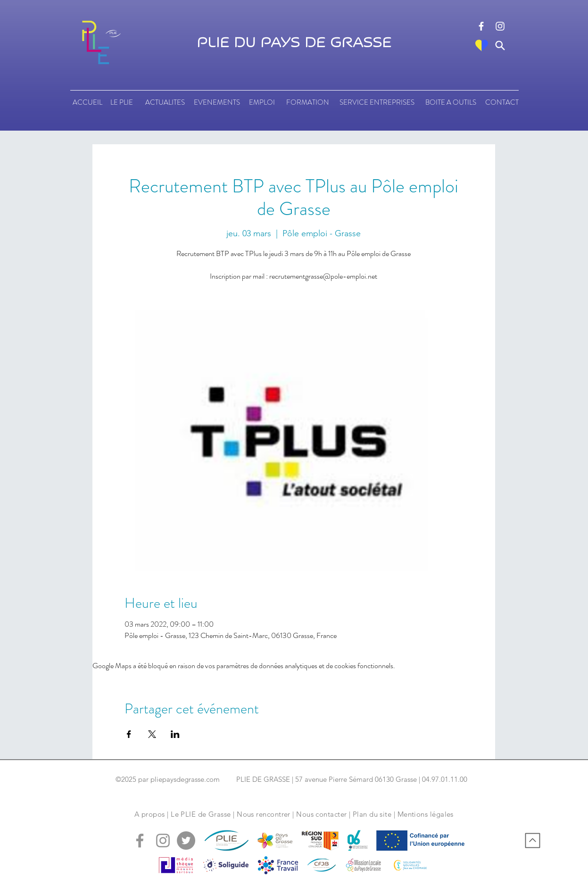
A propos (150, 814)
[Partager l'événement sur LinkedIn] (175, 734)
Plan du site (372, 814)
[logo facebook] (481, 26)
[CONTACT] (502, 102)
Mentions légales (426, 814)
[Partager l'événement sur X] (152, 734)
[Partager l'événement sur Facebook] (129, 734)
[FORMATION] (308, 102)
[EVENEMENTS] (217, 102)
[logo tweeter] (186, 841)
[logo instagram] (500, 26)
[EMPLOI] (262, 102)
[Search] (500, 46)
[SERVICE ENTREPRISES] (377, 102)
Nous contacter (321, 814)
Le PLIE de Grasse (201, 814)
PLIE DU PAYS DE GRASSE (294, 43)
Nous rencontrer (264, 814)
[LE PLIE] (122, 102)
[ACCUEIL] (87, 102)
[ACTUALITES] (165, 102)
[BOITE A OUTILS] (451, 102)
